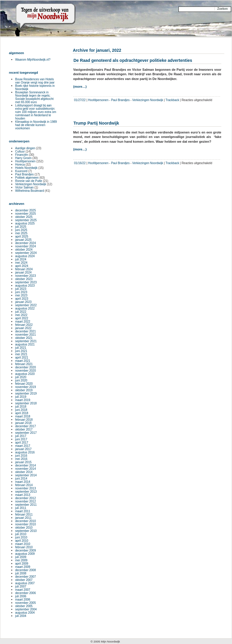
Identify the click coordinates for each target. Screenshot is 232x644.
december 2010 (26, 521)
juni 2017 (21, 439)
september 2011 (26, 505)
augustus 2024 (25, 256)
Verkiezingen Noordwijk (148, 100)
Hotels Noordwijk (26, 168)
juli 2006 (21, 596)
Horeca (20, 165)
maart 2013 (23, 495)
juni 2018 (21, 410)
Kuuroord (21, 171)
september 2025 (26, 220)
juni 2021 (21, 351)
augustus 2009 (25, 554)
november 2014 (26, 469)
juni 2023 (21, 292)
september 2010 (26, 531)
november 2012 (26, 501)
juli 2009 (21, 557)
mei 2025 (21, 233)
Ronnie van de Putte (29, 181)
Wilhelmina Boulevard (30, 191)
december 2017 (26, 426)
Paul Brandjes (120, 100)
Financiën (22, 155)
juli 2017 (21, 436)
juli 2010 (21, 534)
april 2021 (22, 358)
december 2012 (26, 498)
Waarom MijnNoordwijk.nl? (33, 60)
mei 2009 (21, 560)
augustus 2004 (25, 613)
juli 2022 (21, 312)
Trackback (172, 100)
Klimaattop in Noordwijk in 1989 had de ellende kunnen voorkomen (36, 125)
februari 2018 (24, 420)
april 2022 (22, 318)
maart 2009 (23, 567)
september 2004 (26, 609)
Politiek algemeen (27, 178)
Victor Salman (24, 187)
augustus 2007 (25, 583)
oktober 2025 (24, 217)
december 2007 (26, 577)
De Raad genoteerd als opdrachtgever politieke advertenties (133, 60)
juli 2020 (21, 377)
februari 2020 (24, 384)
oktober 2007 (24, 580)
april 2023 (22, 299)
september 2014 (26, 475)
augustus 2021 (25, 344)
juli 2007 (21, 586)
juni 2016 (21, 456)
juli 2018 (21, 407)
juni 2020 (21, 380)
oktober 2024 (24, 250)
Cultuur (20, 151)
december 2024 (26, 243)
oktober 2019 (24, 390)
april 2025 (22, 237)
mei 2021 (21, 354)
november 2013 (26, 488)
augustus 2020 (25, 374)
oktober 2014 (24, 472)
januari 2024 (23, 272)
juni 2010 (21, 537)
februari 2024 (24, 269)
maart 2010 (23, 544)
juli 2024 (21, 259)
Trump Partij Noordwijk (96, 123)
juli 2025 (21, 227)
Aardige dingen (25, 148)
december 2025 (26, 210)
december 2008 (26, 570)
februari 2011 (24, 515)
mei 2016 (21, 459)
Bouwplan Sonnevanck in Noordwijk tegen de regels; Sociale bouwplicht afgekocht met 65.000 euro (34, 97)
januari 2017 (23, 449)
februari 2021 (24, 364)
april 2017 (22, 443)
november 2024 (26, 246)
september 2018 (26, 403)
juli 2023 (21, 289)
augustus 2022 (25, 308)
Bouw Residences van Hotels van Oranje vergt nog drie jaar (35, 81)
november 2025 (26, 214)
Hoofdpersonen (98, 100)
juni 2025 (21, 230)
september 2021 (26, 341)
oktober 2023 (24, 279)
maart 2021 (23, 361)
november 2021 (26, 335)
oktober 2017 (24, 429)
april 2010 (22, 541)
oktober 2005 (24, 606)
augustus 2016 (25, 452)
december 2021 (26, 331)
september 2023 (26, 282)
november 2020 (26, 371)
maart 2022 (23, 322)
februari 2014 (24, 485)
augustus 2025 (25, 223)
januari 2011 (23, 518)
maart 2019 (23, 400)
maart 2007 (23, 590)
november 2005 (26, 603)
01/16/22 (80, 163)
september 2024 (26, 253)
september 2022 (26, 305)
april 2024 (22, 266)
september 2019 (26, 394)
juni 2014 (21, 479)
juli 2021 (21, 348)
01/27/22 (80, 100)
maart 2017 (23, 446)
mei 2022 (21, 315)
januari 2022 (23, 328)
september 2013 (26, 492)
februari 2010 (24, 547)
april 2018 (22, 413)
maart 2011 (23, 511)
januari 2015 (23, 462)
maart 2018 (23, 416)
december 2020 (26, 367)
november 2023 (26, 276)
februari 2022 (24, 325)
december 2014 (26, 465)
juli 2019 (21, 397)
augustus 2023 (25, 286)
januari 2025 (23, 240)
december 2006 (26, 593)
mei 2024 (21, 263)
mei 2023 (21, 295)
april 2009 (22, 564)
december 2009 (26, 550)
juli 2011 (21, 508)
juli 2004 (21, 616)
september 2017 (26, 433)
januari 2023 (23, 302)
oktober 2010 (24, 528)
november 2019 (26, 387)
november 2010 (26, 524)
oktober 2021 (24, 338)
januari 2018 (23, 423)
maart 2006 (23, 600)
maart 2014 (23, 482)
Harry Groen (23, 158)
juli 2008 (21, 573)
